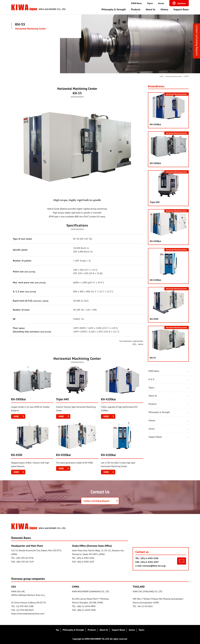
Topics (150, 3)
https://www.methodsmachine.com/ (28, 614)
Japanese (181, 3)
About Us (150, 9)
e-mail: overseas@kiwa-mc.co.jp (150, 566)
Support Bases (181, 9)
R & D (151, 379)
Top (57, 630)
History (164, 9)
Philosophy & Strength (114, 9)
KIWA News (136, 3)
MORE (16, 416)
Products (136, 9)
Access (161, 3)
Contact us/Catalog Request (197, 40)
